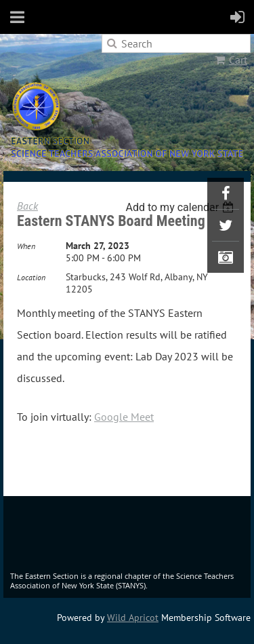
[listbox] (181, 207)
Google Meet (124, 417)
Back (27, 206)
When (26, 246)
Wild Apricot (133, 618)
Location (31, 277)
